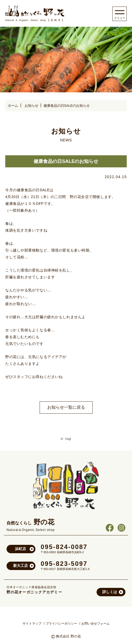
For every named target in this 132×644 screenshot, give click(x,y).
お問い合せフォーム (96, 624)
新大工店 (20, 566)
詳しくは (110, 592)
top (66, 439)
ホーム (13, 106)
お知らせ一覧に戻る (66, 407)
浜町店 (20, 549)
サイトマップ (32, 624)
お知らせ (31, 106)
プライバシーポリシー (61, 624)
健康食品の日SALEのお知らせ (67, 106)
